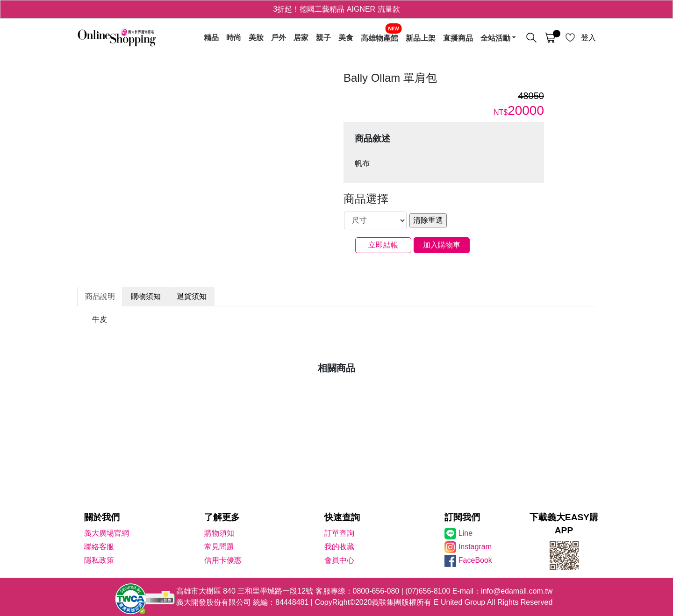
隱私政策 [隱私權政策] (99, 560)
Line (465, 533)
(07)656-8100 (428, 591)
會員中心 (339, 560)
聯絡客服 (99, 547)
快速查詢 (342, 517)
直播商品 (458, 38)
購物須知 (219, 533)
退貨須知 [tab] (192, 296)
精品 (211, 38)
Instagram (475, 547)
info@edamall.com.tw (517, 591)
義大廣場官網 (107, 533)
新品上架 (421, 38)
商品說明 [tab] (100, 296)
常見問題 (219, 547)
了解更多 (222, 517)
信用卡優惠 (223, 560)
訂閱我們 (462, 517)
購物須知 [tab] (146, 296)
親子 (323, 38)
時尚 (234, 38)
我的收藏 (339, 547)
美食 (346, 38)
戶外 (279, 38)
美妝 (256, 38)
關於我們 (102, 517)
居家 (301, 38)
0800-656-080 (376, 591)
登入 (588, 38)
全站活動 (495, 38)
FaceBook (475, 560)
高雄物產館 (379, 38)
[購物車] (550, 38)
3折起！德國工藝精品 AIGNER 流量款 (336, 9)
